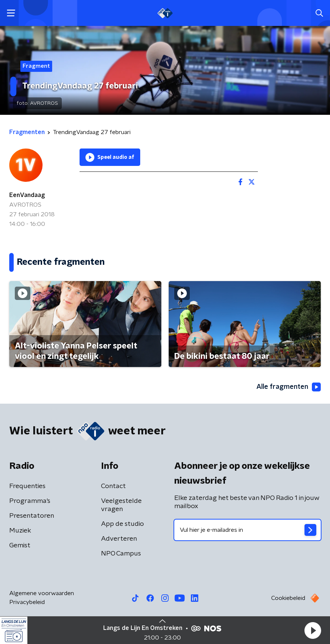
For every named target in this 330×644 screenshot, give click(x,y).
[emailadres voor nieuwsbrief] (247, 530)
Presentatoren (32, 516)
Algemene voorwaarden (42, 593)
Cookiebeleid (288, 598)
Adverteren (119, 539)
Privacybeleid (27, 602)
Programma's (30, 501)
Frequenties (27, 486)
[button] (313, 630)
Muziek (20, 531)
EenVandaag (27, 195)
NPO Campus (121, 554)
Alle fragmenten (289, 387)
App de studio (122, 524)
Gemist (20, 545)
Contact (113, 486)
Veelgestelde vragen (121, 505)
